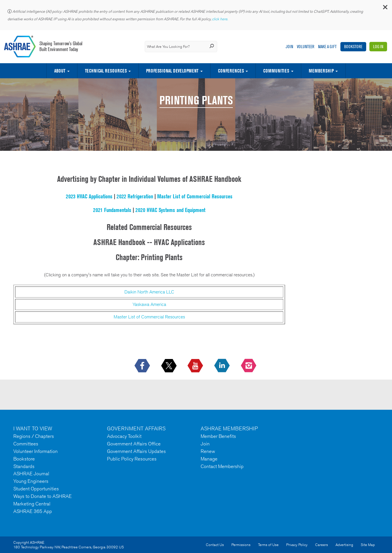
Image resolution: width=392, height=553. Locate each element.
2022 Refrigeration (135, 196)
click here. (220, 19)
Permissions (241, 545)
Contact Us (215, 545)
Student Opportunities (36, 489)
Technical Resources (106, 71)
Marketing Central (32, 504)
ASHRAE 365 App (33, 511)
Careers (322, 545)
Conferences (231, 71)
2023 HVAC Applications (89, 196)
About (60, 71)
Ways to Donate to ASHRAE (42, 496)
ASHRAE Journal (31, 474)
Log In (378, 47)
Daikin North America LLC (149, 292)
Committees (26, 444)
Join (289, 47)
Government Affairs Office (134, 444)
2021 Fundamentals (112, 210)
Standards (24, 466)
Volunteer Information (36, 451)
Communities (276, 71)
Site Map (368, 545)
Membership (321, 71)
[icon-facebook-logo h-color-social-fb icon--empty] (143, 366)
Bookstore (353, 47)
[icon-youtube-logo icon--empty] (196, 366)
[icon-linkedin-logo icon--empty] (223, 366)
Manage (209, 459)
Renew (208, 451)
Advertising (344, 545)
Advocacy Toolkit (124, 436)
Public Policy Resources (132, 459)
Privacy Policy (297, 545)
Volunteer (306, 47)
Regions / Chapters (34, 436)
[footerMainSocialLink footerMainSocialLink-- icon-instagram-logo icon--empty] (249, 366)
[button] (385, 9)
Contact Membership (222, 466)
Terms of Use (268, 545)
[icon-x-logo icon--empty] (169, 366)
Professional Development (172, 71)
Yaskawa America (149, 304)
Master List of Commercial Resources (195, 196)
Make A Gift (327, 47)
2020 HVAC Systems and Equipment (170, 210)
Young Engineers (31, 481)
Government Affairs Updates (136, 451)
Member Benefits (218, 436)
